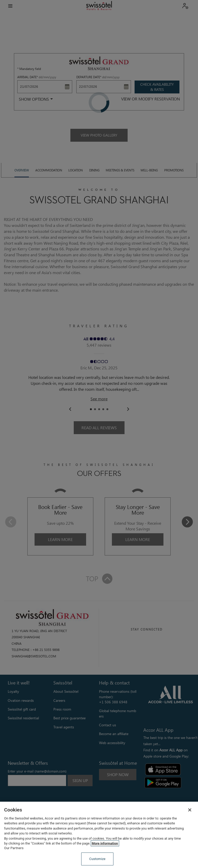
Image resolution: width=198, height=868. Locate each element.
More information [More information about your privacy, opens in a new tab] (105, 843)
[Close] (190, 810)
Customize (97, 859)
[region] (99, 835)
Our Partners (14, 848)
